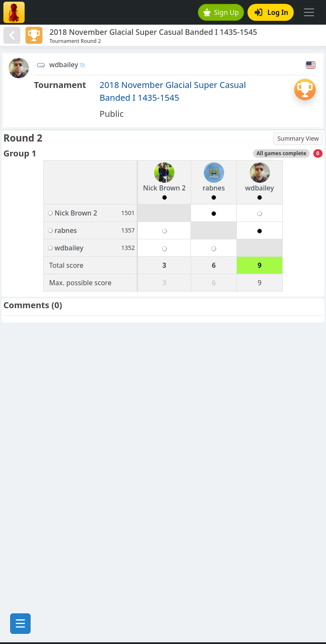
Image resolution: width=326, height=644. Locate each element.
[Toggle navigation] (309, 12)
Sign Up (221, 12)
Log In (271, 12)
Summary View (298, 138)
